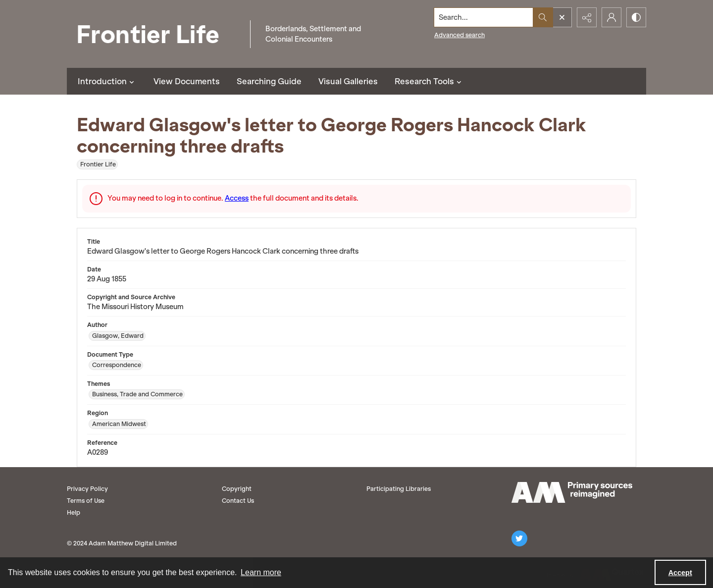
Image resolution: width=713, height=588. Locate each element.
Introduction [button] (107, 81)
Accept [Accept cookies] (680, 573)
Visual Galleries (348, 81)
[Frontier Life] (156, 34)
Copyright (237, 489)
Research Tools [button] (429, 81)
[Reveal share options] (587, 17)
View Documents (187, 81)
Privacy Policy (87, 489)
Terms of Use (86, 501)
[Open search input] (562, 17)
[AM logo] (572, 492)
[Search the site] (484, 17)
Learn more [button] (261, 572)
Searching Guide (269, 81)
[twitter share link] (519, 538)
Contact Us (238, 501)
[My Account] (611, 17)
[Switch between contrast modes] (636, 17)
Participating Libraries (399, 489)
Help (74, 512)
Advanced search (459, 35)
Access (237, 198)
